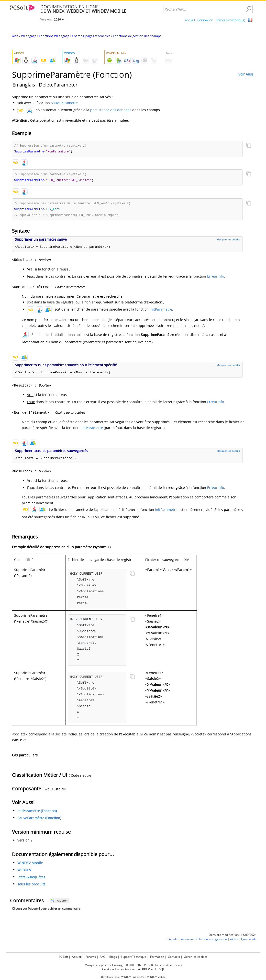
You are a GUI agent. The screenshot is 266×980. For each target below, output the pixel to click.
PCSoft (63, 957)
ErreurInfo (216, 278)
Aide (15, 36)
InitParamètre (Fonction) (37, 813)
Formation (157, 957)
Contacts (174, 957)
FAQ (103, 957)
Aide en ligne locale (243, 941)
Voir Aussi (246, 74)
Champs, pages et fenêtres (91, 36)
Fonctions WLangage (54, 36)
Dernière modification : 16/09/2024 (233, 936)
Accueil (190, 20)
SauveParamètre (64, 103)
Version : (47, 19)
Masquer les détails (228, 241)
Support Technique (133, 957)
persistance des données (111, 110)
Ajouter (59, 902)
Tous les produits (31, 886)
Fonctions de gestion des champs (137, 36)
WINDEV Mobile (30, 865)
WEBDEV (24, 872)
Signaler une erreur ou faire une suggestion (197, 941)
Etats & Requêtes (31, 879)
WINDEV (126, 977)
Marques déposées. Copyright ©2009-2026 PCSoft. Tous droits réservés (133, 965)
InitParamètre (161, 311)
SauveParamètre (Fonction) (39, 820)
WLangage (29, 36)
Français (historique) (230, 20)
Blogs (113, 957)
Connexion (205, 20)
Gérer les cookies (196, 957)
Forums (91, 957)
